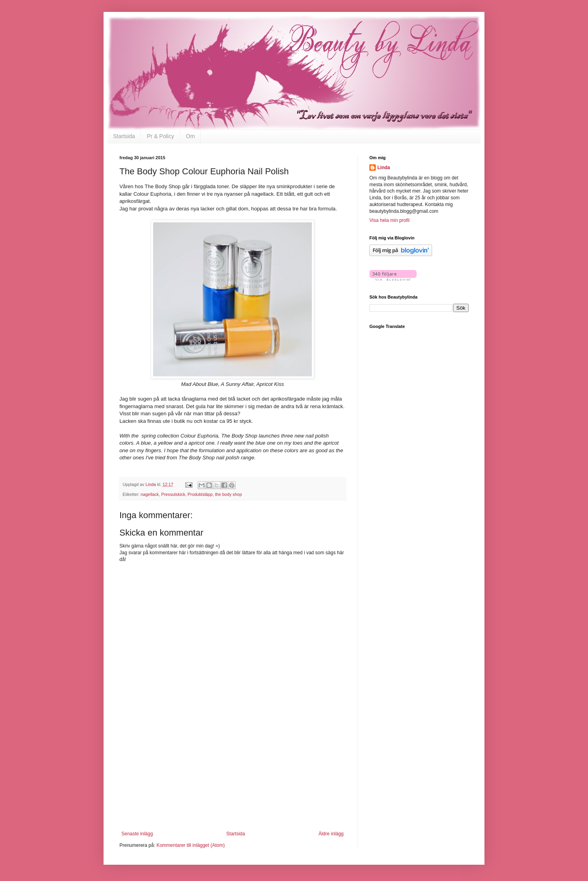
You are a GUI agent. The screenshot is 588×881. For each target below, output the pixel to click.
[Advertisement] (233, 781)
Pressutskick (173, 494)
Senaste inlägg (137, 834)
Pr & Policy (160, 136)
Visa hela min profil (389, 220)
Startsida (124, 136)
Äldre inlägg (331, 834)
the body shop (229, 494)
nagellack (150, 494)
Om (191, 136)
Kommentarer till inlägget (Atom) (190, 845)
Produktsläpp (200, 494)
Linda (384, 168)
